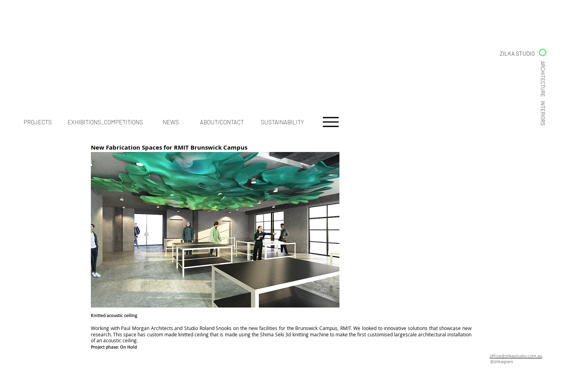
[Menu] (331, 122)
